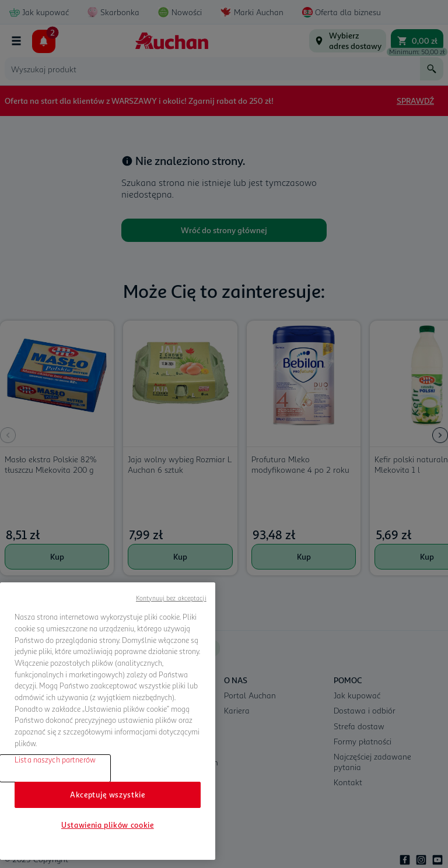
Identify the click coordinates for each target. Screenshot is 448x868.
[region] (108, 721)
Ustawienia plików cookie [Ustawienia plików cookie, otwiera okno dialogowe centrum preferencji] (108, 825)
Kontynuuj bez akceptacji (171, 598)
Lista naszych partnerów (55, 760)
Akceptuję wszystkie (107, 795)
